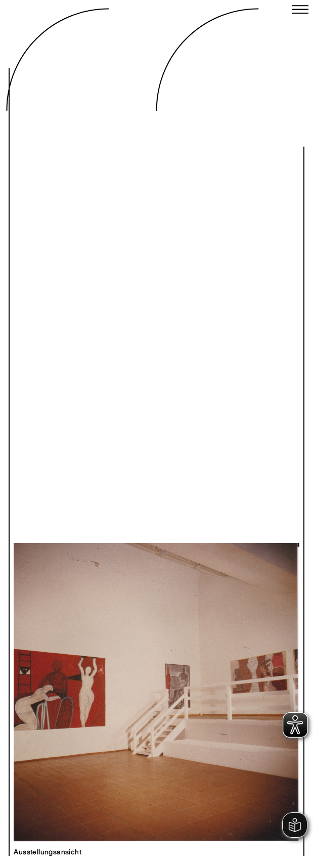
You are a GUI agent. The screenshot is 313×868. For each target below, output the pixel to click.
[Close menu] (300, 11)
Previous (90, 682)
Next (223, 682)
